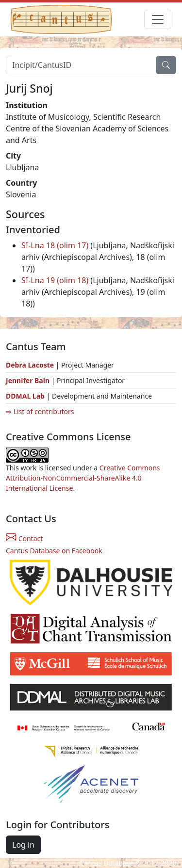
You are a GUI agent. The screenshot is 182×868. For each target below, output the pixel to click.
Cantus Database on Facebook (54, 551)
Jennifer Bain (29, 380)
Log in (23, 845)
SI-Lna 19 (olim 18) (55, 280)
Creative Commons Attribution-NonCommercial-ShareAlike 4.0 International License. (83, 478)
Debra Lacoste (30, 365)
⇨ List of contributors (40, 411)
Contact (24, 538)
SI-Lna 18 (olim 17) (55, 245)
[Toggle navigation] (158, 19)
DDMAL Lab (25, 396)
